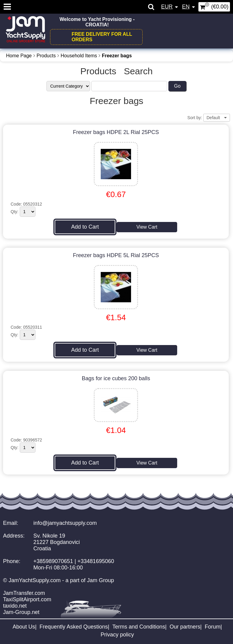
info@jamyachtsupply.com (65, 523)
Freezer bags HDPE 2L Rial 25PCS (116, 132)
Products (46, 56)
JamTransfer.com (24, 593)
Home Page (19, 56)
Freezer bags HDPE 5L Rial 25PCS (116, 255)
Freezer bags (117, 56)
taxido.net (15, 606)
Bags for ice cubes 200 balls (116, 378)
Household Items (79, 56)
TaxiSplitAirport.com (27, 599)
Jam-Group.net (21, 612)
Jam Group (101, 580)
